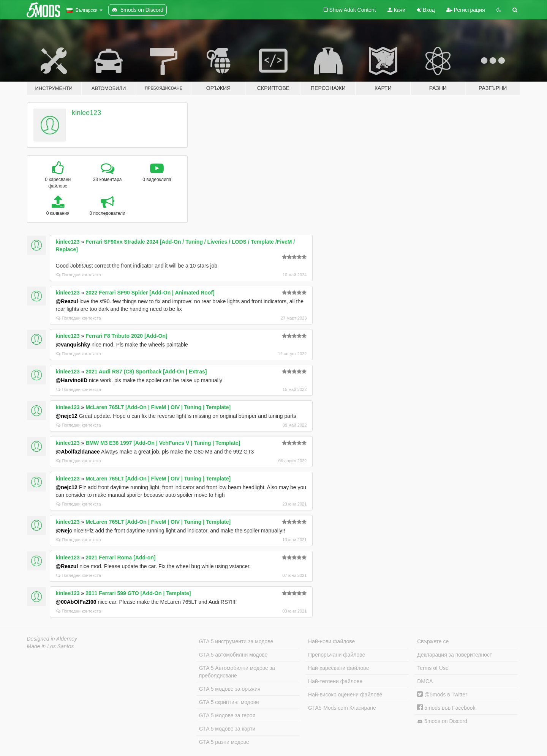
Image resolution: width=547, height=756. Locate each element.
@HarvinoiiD (72, 380)
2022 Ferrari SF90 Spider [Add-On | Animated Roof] (150, 293)
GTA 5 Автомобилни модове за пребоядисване (237, 672)
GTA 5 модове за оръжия (230, 689)
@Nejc (64, 531)
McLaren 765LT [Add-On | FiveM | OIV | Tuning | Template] (158, 407)
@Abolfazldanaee (78, 452)
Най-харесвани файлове (338, 668)
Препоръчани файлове (337, 655)
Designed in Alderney (52, 639)
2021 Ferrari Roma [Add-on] (120, 558)
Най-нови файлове (331, 641)
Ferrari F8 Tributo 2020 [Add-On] (126, 336)
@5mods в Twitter (442, 695)
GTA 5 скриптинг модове (229, 702)
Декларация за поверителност (455, 655)
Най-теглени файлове (335, 681)
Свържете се (433, 641)
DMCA (425, 681)
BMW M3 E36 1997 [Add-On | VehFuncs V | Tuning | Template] (163, 443)
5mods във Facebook (446, 708)
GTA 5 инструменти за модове (236, 641)
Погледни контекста (79, 275)
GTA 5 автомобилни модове (233, 655)
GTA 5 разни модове (224, 742)
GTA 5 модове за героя (227, 715)
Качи (397, 10)
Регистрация (466, 10)
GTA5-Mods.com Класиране (342, 708)
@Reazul (67, 301)
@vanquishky (73, 345)
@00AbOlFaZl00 (76, 602)
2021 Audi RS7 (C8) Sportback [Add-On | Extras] (146, 372)
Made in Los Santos (51, 646)
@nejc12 (67, 416)
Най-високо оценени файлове (345, 695)
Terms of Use (433, 668)
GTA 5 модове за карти (227, 729)
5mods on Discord (442, 721)
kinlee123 (86, 113)
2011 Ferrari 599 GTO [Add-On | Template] (138, 593)
